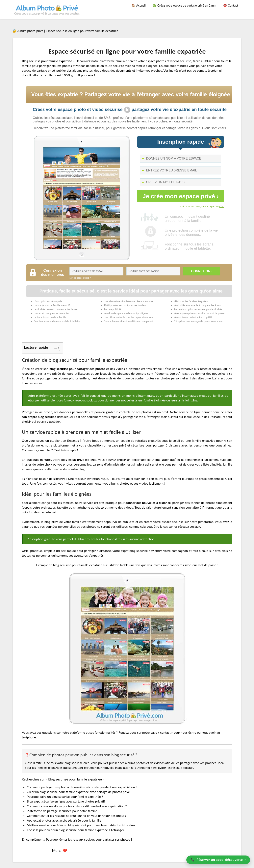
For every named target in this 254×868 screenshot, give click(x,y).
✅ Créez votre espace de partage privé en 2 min (184, 5)
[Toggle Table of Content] (54, 348)
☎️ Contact (231, 5)
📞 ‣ (218, 860)
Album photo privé (30, 31)
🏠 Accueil (139, 5)
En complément (33, 839)
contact (165, 732)
